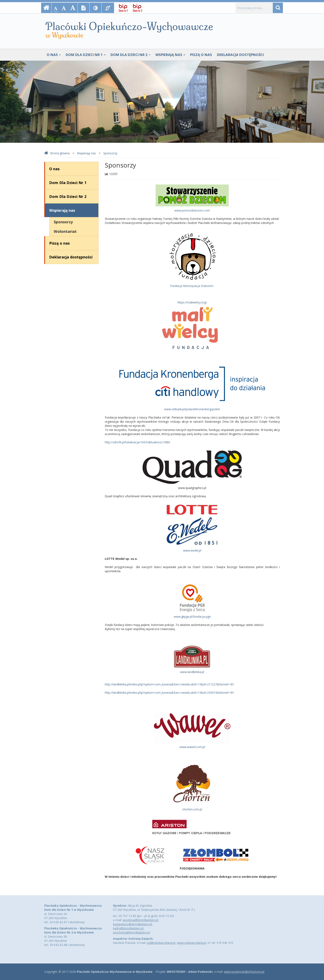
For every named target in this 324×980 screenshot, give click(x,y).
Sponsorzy (110, 153)
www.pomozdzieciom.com (192, 210)
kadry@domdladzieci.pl (128, 928)
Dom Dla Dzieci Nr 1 (86, 55)
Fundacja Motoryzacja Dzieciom (192, 286)
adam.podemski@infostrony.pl (244, 972)
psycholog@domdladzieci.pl (131, 932)
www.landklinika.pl (192, 672)
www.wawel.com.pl (192, 747)
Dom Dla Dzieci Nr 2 (130, 55)
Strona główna (57, 153)
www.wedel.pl (192, 550)
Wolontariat (65, 231)
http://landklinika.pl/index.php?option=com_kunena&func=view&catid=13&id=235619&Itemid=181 (170, 693)
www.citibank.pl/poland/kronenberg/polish (192, 409)
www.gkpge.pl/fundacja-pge (192, 617)
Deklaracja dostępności (240, 55)
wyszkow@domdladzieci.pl (140, 920)
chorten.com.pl (192, 809)
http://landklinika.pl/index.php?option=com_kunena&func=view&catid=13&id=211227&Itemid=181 (170, 684)
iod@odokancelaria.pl (161, 943)
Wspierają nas (170, 55)
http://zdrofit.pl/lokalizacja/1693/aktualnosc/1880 (137, 442)
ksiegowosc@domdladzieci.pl (132, 924)
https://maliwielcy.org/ (192, 302)
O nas (54, 55)
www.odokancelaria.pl (191, 943)
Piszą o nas (201, 55)
